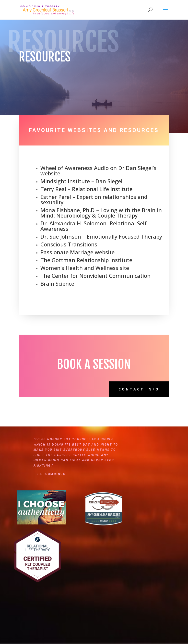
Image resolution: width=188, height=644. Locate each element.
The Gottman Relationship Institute (86, 260)
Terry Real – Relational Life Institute (86, 189)
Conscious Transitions (69, 244)
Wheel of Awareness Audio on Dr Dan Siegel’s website (98, 170)
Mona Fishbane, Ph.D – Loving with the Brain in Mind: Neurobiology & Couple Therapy (101, 213)
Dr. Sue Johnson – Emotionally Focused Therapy (101, 236)
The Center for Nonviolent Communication (95, 276)
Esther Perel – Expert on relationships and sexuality (94, 199)
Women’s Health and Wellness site (85, 268)
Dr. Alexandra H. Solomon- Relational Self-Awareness (94, 226)
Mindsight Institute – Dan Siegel (81, 181)
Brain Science (57, 283)
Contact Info (139, 389)
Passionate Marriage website (77, 252)
